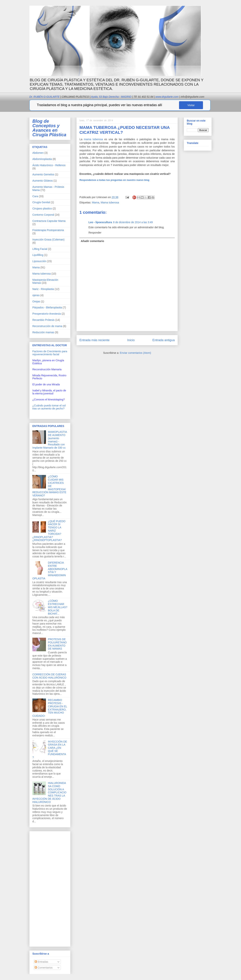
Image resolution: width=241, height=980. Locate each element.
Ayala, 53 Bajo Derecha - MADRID (110, 97)
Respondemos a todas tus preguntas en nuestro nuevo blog (114, 180)
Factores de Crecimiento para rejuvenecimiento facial (50, 353)
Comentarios (44, 968)
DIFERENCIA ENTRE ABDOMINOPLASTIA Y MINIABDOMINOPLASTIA (50, 571)
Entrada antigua (164, 340)
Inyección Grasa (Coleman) (48, 240)
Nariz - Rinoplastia (43, 289)
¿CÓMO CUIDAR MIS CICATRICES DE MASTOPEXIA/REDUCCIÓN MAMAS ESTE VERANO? (49, 486)
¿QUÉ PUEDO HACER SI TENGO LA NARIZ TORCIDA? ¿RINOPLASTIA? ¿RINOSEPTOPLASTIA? (49, 531)
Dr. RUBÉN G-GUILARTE (59, 97)
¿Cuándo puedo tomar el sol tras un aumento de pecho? (49, 407)
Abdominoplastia (42, 159)
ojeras (36, 295)
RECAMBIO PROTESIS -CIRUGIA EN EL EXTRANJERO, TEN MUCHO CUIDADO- (50, 708)
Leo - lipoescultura (100, 222)
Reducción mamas (43, 332)
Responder (95, 233)
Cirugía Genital (41, 202)
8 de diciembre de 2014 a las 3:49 (133, 222)
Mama (96, 202)
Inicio (131, 340)
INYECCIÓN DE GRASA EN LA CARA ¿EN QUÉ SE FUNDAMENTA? (50, 749)
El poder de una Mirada (46, 384)
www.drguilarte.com (167, 97)
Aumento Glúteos (43, 181)
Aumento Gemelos (43, 174)
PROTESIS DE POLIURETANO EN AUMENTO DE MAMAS (57, 644)
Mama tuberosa (110, 202)
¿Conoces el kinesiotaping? (49, 399)
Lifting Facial (40, 249)
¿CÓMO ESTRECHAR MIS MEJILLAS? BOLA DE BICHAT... (58, 607)
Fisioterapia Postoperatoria (48, 230)
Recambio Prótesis (43, 320)
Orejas (36, 301)
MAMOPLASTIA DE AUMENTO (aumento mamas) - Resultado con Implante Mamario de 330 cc (50, 440)
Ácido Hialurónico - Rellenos (49, 165)
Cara (35, 196)
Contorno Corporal (43, 215)
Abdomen (38, 153)
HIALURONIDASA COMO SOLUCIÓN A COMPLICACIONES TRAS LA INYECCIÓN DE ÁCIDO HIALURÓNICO (49, 792)
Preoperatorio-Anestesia (47, 314)
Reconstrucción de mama (47, 326)
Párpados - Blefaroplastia (47, 307)
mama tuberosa (93, 139)
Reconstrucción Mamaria (47, 369)
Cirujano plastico (42, 208)
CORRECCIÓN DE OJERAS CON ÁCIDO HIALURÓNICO (49, 676)
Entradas (41, 962)
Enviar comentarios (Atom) (135, 353)
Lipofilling (38, 255)
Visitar (191, 105)
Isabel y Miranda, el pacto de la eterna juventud (49, 392)
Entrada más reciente (95, 340)
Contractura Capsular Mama (49, 221)
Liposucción (39, 261)
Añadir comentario (92, 241)
